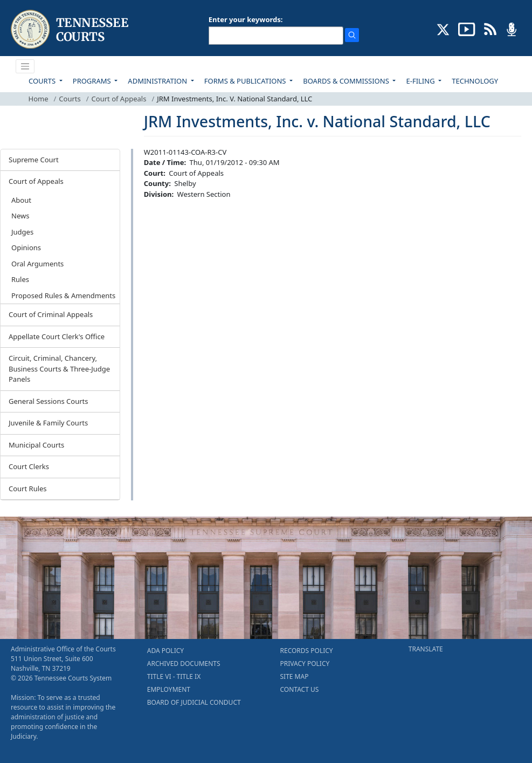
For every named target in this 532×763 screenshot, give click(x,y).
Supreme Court (34, 160)
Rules (20, 279)
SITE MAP (295, 676)
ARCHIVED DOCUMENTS (184, 664)
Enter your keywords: (246, 19)
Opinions (26, 248)
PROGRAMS (93, 81)
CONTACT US (300, 689)
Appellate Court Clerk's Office (57, 336)
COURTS (43, 81)
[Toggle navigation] (25, 66)
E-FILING (421, 81)
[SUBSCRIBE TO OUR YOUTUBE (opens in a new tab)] (467, 29)
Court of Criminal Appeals (51, 314)
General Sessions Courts (49, 401)
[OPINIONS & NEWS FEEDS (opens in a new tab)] (490, 29)
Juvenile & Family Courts (48, 423)
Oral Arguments (37, 264)
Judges (22, 232)
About (21, 200)
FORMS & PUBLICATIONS (246, 81)
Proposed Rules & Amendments (63, 295)
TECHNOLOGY (475, 81)
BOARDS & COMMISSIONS (347, 81)
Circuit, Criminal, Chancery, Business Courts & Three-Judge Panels (59, 369)
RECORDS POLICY (307, 651)
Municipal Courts (36, 445)
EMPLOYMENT (169, 689)
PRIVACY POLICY (305, 664)
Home (39, 99)
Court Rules (28, 489)
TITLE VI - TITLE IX (174, 676)
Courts (70, 99)
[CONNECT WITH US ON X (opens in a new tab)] (443, 29)
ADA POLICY (165, 651)
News (20, 216)
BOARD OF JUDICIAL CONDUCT (194, 702)
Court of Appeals (119, 99)
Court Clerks (29, 466)
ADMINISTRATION (158, 81)
